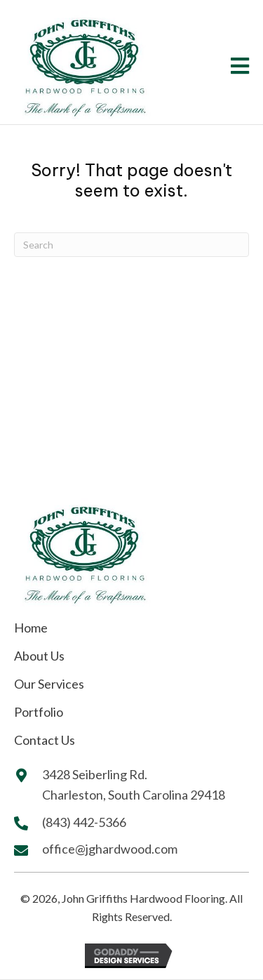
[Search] (131, 245)
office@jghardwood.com (110, 849)
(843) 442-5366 (85, 822)
